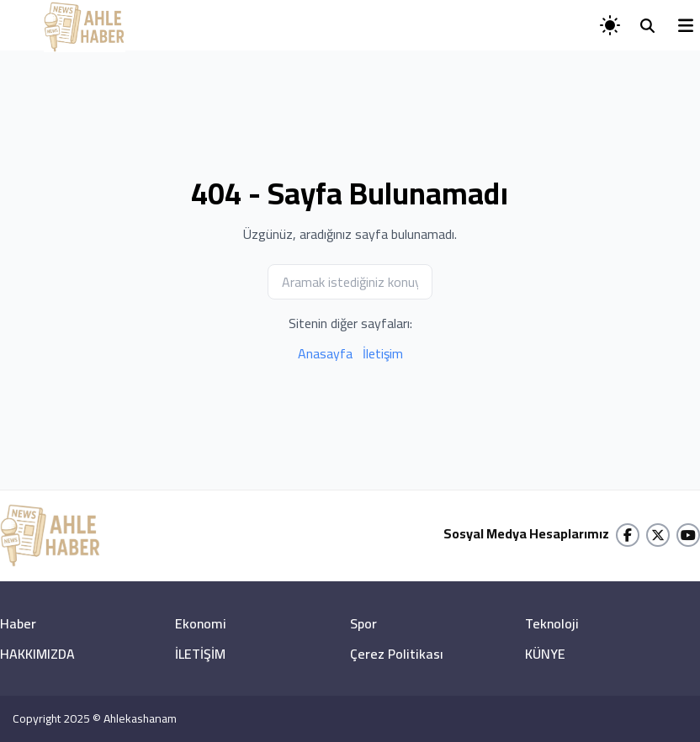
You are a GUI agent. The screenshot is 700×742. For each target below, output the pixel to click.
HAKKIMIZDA (37, 654)
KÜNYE (545, 654)
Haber (18, 623)
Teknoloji (552, 623)
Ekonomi (201, 623)
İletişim (383, 353)
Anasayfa (325, 353)
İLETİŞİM (200, 654)
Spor (363, 623)
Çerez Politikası (397, 654)
